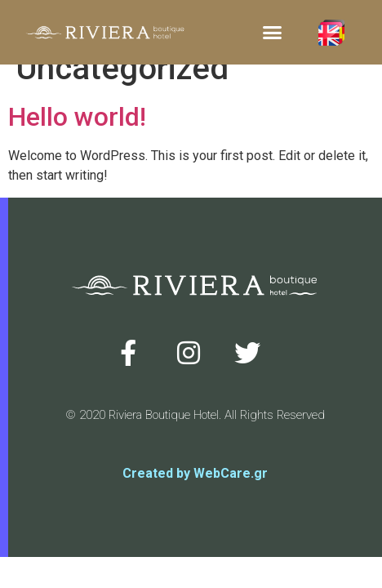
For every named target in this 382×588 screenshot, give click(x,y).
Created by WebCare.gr (195, 473)
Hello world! (77, 117)
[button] (272, 33)
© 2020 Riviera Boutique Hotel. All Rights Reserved (195, 415)
